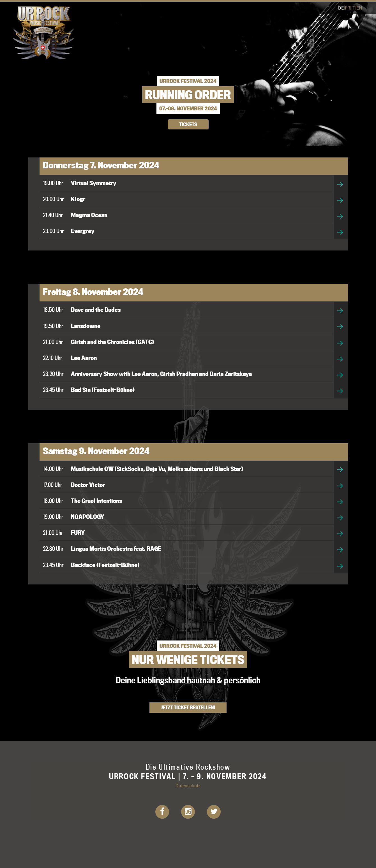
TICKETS (188, 124)
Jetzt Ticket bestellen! (188, 707)
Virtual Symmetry (94, 183)
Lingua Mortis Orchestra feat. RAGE (116, 549)
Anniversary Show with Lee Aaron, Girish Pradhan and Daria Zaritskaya (161, 374)
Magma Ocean (89, 215)
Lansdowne (86, 326)
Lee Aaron (84, 358)
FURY (78, 533)
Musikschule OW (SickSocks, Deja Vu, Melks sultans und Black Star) (157, 469)
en (359, 8)
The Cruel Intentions (96, 501)
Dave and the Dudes (96, 310)
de (341, 8)
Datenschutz (188, 785)
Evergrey (83, 231)
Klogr (78, 199)
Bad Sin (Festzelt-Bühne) (103, 390)
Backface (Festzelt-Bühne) (105, 565)
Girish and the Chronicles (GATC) (112, 342)
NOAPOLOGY (88, 517)
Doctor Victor (88, 485)
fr (348, 8)
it (353, 8)
